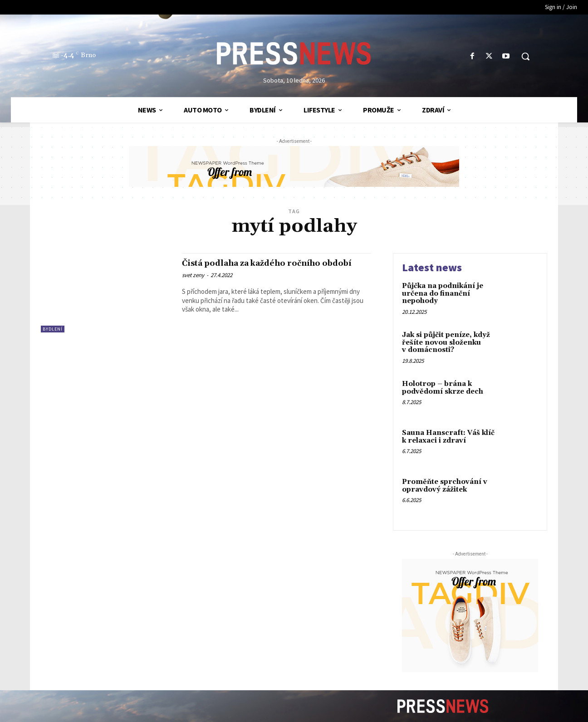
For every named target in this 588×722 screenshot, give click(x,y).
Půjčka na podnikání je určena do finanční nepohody (443, 293)
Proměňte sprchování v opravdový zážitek (445, 486)
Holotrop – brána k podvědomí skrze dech (443, 388)
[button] (525, 56)
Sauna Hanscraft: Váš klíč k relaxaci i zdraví (448, 437)
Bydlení (53, 329)
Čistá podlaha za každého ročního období (265, 268)
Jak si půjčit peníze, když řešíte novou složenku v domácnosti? (446, 342)
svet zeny (193, 286)
